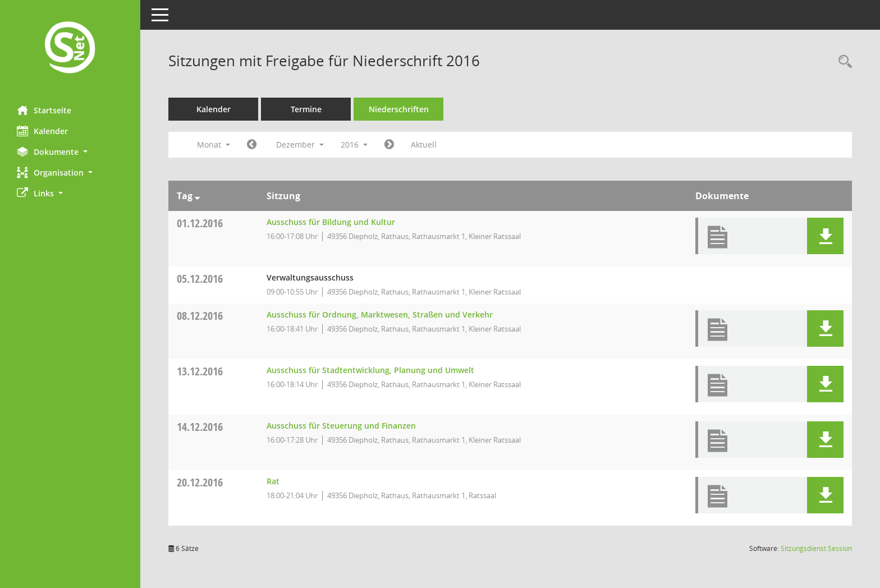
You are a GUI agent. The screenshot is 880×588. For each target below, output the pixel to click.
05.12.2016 (200, 279)
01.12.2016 (200, 223)
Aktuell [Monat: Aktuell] (424, 144)
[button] (70, 152)
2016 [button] (354, 144)
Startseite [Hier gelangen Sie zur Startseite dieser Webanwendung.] (44, 110)
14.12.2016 (200, 427)
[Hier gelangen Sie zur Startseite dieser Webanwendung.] (70, 49)
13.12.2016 (200, 371)
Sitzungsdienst (816, 548)
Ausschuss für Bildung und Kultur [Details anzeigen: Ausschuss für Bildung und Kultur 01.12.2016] (331, 222)
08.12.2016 (200, 316)
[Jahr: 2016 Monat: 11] (252, 145)
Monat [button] (214, 144)
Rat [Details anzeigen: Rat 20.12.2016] (273, 481)
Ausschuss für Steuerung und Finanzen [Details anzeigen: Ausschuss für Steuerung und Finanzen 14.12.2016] (341, 426)
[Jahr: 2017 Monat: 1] (389, 145)
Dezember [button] (300, 144)
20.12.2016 (200, 482)
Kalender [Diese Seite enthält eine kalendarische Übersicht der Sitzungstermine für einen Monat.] (42, 131)
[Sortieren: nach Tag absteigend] (197, 196)
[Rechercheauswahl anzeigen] (842, 62)
